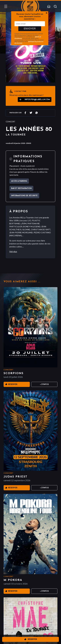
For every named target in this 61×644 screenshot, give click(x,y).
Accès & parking (19, 181)
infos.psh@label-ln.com (37, 100)
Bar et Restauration (21, 188)
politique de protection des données (29, 42)
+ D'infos (44, 385)
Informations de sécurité (24, 196)
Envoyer (30, 29)
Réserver (32, 639)
